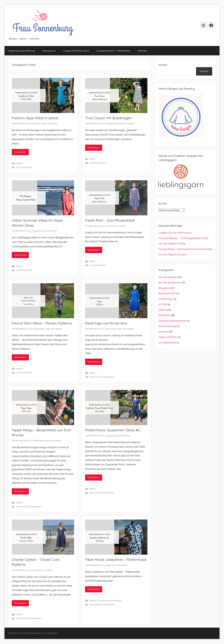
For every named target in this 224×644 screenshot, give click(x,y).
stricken (163, 332)
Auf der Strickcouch (170, 283)
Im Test (163, 304)
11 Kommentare (24, 167)
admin (54, 124)
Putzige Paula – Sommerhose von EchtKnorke (185, 249)
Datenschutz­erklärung (22, 51)
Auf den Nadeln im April (172, 254)
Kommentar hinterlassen (102, 377)
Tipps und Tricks (168, 337)
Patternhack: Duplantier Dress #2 (113, 430)
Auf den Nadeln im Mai (172, 244)
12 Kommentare (24, 270)
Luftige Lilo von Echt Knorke (175, 233)
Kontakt (142, 51)
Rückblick (164, 315)
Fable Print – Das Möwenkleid (110, 220)
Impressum (49, 51)
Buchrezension (167, 293)
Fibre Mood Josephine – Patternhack (116, 560)
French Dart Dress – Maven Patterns (42, 323)
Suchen (163, 65)
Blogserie (164, 288)
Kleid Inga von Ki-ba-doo (106, 323)
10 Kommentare (97, 265)
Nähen (19, 163)
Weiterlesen (20, 152)
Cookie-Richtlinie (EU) (76, 51)
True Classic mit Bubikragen (108, 118)
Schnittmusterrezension (109, 601)
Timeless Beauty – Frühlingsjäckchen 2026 (183, 238)
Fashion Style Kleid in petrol (35, 118)
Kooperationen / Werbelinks (113, 51)
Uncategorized (167, 343)
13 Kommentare (97, 163)
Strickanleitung (167, 326)
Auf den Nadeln (168, 277)
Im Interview (166, 299)
